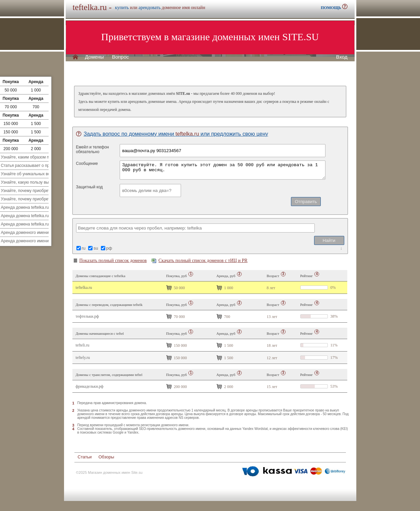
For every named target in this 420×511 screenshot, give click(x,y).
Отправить (306, 202)
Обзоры (106, 457)
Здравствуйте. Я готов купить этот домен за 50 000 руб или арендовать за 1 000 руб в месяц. (223, 170)
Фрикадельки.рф (90, 386)
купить (122, 8)
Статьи (85, 457)
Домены (95, 57)
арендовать (149, 8)
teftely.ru (83, 358)
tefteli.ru (83, 345)
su (96, 248)
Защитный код (89, 187)
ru (84, 248)
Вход (342, 57)
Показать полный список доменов (110, 261)
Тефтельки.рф (87, 316)
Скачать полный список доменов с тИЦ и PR (200, 261)
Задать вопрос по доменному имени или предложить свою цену (172, 134)
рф (109, 248)
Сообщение (87, 164)
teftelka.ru (84, 288)
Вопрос (121, 57)
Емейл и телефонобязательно (93, 149)
